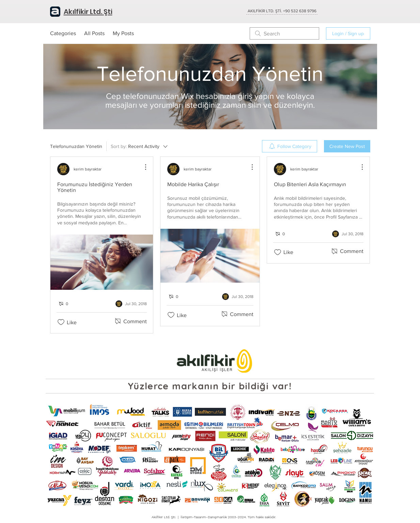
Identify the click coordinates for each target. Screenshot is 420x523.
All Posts (94, 33)
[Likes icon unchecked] (61, 322)
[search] (284, 33)
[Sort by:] (140, 146)
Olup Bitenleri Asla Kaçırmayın (310, 184)
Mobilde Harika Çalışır (193, 184)
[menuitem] (290, 146)
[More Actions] (142, 167)
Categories (63, 33)
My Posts (123, 33)
